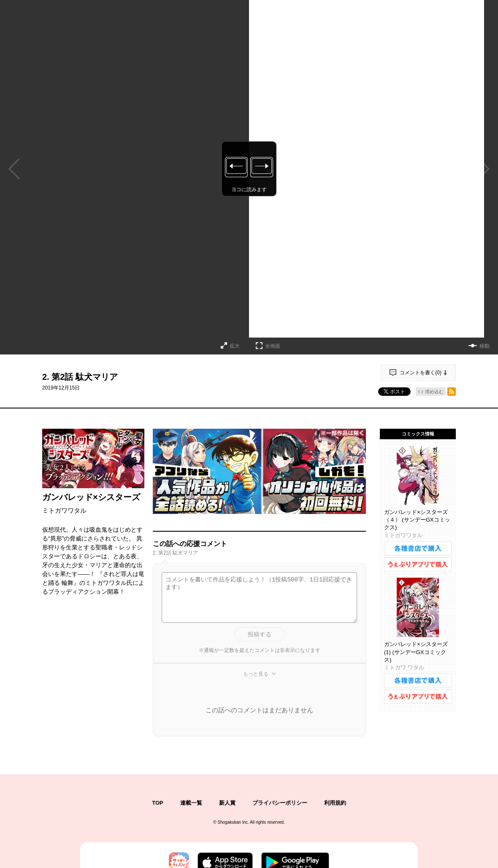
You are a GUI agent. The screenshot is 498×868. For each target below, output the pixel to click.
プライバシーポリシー (280, 803)
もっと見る (256, 674)
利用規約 (335, 803)
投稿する (260, 634)
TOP (158, 803)
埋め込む (434, 392)
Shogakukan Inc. (233, 822)
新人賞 (227, 803)
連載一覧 (191, 803)
